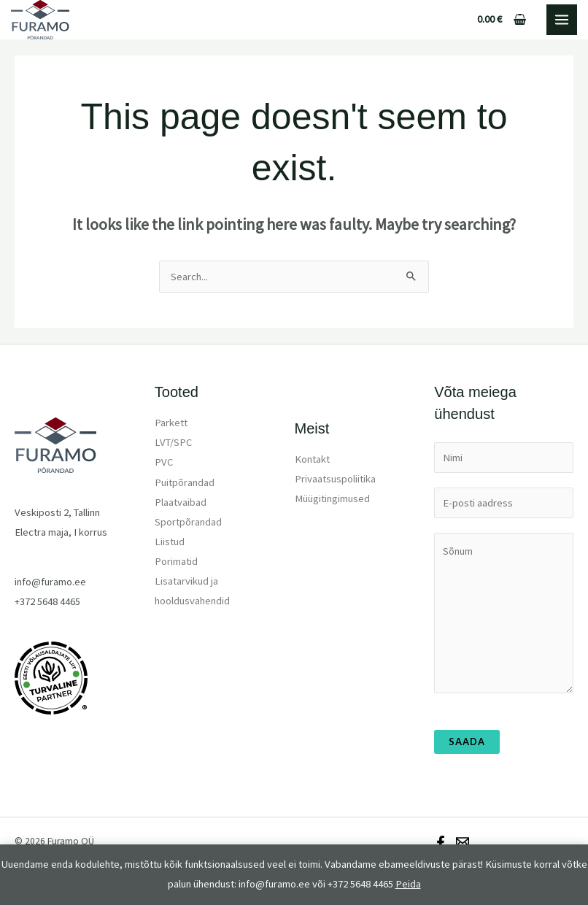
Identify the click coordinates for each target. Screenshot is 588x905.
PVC (164, 462)
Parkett (171, 423)
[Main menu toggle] (562, 20)
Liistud (170, 542)
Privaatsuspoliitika (335, 479)
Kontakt (312, 459)
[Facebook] (441, 842)
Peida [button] (408, 884)
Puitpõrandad (185, 482)
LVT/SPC (173, 442)
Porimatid (176, 561)
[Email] (463, 842)
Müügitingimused (332, 498)
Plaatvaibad (181, 502)
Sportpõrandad (188, 522)
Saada (467, 742)
